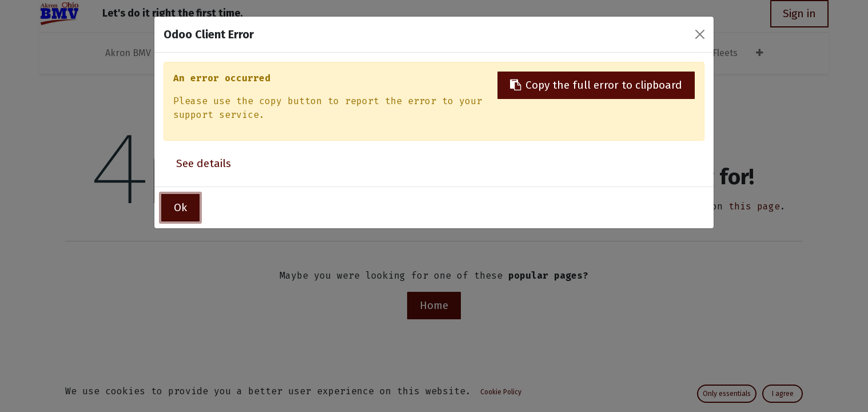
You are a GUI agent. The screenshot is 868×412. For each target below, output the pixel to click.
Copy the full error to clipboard (596, 85)
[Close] (700, 34)
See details (204, 163)
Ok (180, 207)
